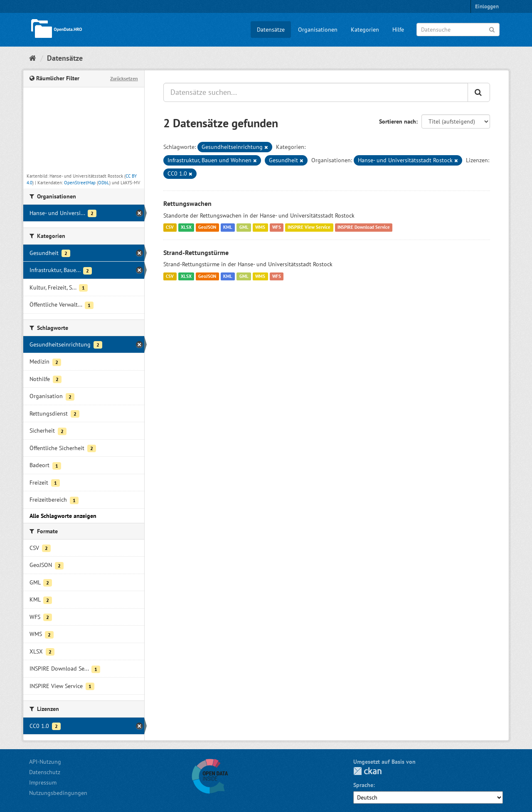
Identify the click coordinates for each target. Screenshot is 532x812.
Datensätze (271, 30)
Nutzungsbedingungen (58, 793)
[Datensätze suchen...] (316, 92)
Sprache (363, 785)
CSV (170, 228)
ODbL (104, 183)
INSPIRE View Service (309, 228)
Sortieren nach (398, 121)
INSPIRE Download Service (364, 228)
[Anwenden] (492, 29)
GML (244, 228)
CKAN (367, 771)
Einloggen (487, 6)
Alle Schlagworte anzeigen (63, 516)
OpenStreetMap (80, 183)
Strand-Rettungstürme (196, 253)
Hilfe (398, 30)
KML (228, 228)
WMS (260, 228)
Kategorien (365, 30)
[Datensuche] (458, 30)
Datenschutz (45, 772)
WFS (277, 228)
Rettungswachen (187, 203)
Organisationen (318, 30)
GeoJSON (207, 228)
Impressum (43, 782)
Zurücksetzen (124, 78)
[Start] (33, 58)
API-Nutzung (45, 762)
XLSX (186, 228)
